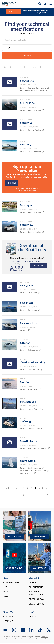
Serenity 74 (26, 205)
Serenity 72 (26, 145)
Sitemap (24, 639)
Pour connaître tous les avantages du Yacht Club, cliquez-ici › (27, 189)
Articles (7, 592)
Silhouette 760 (28, 402)
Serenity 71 (26, 123)
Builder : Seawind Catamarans (34, 88)
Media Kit (8, 621)
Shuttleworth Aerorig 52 (33, 362)
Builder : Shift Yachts (30, 350)
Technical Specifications (37, 593)
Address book (36, 599)
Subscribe (13, 12)
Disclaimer (16, 639)
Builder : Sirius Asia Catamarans (35, 448)
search (27, 55)
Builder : (25, 330)
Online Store (40, 558)
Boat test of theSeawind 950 (34, 91)
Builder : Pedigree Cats (31, 370)
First (7, 488)
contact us (35, 617)
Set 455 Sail (26, 286)
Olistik (46, 639)
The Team (8, 617)
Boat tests (9, 596)
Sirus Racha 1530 (29, 441)
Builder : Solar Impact (31, 389)
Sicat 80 (24, 382)
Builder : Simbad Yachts (32, 429)
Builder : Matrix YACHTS (32, 409)
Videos (32, 583)
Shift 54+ (25, 343)
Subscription (15, 526)
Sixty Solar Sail (28, 461)
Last (47, 495)
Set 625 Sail (26, 303)
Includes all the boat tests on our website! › (27, 261)
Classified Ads (36, 604)
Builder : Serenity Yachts (32, 110)
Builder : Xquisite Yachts (32, 468)
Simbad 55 (26, 421)
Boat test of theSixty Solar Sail (34, 471)
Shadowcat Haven (30, 323)
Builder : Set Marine (30, 293)
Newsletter (40, 526)
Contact (31, 639)
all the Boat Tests (32, 248)
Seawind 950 (27, 81)
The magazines (11, 583)
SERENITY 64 (27, 103)
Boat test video (28, 473)
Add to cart (38, 266)
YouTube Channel (15, 558)
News (6, 587)
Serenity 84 (26, 225)
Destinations (36, 587)
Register (12, 183)
